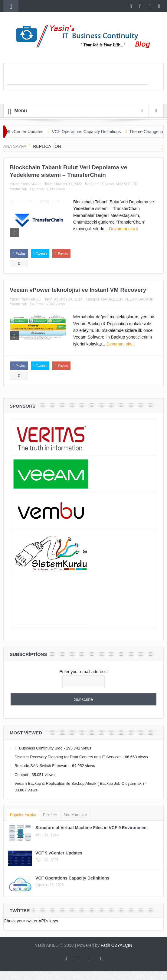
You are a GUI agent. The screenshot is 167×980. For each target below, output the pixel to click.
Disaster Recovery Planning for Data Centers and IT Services (68, 757)
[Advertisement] (77, 75)
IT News (107, 184)
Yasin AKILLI (31, 184)
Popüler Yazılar (23, 815)
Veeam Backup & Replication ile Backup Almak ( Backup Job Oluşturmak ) (79, 783)
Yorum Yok (18, 189)
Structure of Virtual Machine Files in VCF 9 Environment (92, 828)
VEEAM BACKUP (139, 299)
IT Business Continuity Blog (39, 748)
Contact (21, 775)
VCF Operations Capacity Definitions (91, 132)
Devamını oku (123, 229)
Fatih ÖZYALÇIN (116, 945)
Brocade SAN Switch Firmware (41, 766)
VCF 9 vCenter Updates (26, 132)
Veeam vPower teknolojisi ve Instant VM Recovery (78, 290)
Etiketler (50, 815)
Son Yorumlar (75, 815)
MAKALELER (127, 184)
